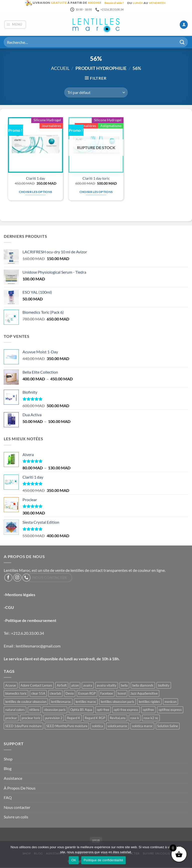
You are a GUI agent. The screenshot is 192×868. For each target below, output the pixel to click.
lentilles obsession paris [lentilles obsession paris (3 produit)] (117, 702)
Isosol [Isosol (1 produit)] (122, 694)
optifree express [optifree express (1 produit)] (170, 710)
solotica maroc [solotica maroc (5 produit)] (142, 726)
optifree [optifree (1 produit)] (148, 710)
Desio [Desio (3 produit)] (70, 694)
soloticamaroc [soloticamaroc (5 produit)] (117, 726)
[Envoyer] (182, 42)
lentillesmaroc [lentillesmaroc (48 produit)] (61, 702)
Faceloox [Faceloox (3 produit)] (107, 694)
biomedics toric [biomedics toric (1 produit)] (16, 694)
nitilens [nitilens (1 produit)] (34, 710)
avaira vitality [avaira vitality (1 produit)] (107, 686)
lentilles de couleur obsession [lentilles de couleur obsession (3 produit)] (26, 702)
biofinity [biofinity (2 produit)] (164, 686)
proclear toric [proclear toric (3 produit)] (31, 718)
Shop (8, 759)
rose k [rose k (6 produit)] (135, 718)
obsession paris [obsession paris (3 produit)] (55, 710)
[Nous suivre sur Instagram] (17, 578)
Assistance (13, 778)
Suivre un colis (16, 817)
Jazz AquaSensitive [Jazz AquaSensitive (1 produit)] (144, 694)
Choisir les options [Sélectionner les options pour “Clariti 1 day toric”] (96, 192)
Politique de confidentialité (103, 860)
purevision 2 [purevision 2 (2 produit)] (54, 718)
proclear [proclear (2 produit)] (11, 718)
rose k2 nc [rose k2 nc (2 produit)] (151, 718)
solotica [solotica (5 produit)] (97, 726)
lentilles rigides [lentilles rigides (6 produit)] (149, 702)
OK (74, 860)
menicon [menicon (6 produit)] (170, 702)
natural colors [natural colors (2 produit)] (15, 710)
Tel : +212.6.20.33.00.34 (24, 633)
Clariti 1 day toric (96, 179)
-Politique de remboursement (30, 621)
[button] (15, 25)
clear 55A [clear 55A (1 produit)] (38, 694)
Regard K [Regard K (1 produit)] (74, 718)
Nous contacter (17, 807)
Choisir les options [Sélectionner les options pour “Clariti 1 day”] (36, 192)
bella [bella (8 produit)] (124, 686)
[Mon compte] (184, 25)
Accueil (60, 69)
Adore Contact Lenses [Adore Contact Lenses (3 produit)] (36, 686)
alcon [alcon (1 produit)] (75, 686)
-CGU (9, 608)
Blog (8, 769)
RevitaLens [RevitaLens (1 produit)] (118, 718)
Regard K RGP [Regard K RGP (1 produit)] (95, 718)
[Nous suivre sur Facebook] (8, 578)
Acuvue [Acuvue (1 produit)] (11, 686)
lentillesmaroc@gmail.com (38, 646)
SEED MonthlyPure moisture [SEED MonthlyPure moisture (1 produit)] (67, 726)
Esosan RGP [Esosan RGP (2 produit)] (87, 694)
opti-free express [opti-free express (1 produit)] (126, 710)
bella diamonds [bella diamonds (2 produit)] (143, 686)
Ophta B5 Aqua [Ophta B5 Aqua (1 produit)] (81, 710)
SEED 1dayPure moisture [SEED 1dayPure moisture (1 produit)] (23, 726)
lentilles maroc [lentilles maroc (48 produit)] (86, 702)
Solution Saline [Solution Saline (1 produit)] (168, 726)
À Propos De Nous (20, 788)
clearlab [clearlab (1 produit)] (55, 694)
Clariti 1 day (35, 179)
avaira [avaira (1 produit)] (88, 686)
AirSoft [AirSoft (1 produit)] (62, 686)
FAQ (8, 798)
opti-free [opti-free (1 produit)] (103, 710)
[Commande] (96, 93)
